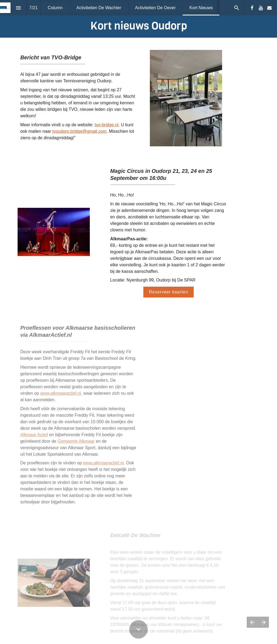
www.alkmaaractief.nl (61, 395)
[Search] (237, 8)
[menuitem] (55, 8)
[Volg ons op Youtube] (261, 8)
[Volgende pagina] (263, 622)
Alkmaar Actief (34, 437)
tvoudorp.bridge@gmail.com (79, 131)
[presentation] (138, 19)
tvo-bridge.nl (107, 125)
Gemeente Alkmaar (76, 443)
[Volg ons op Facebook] (252, 8)
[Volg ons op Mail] (269, 8)
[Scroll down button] (138, 629)
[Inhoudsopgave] (19, 8)
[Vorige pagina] (252, 622)
